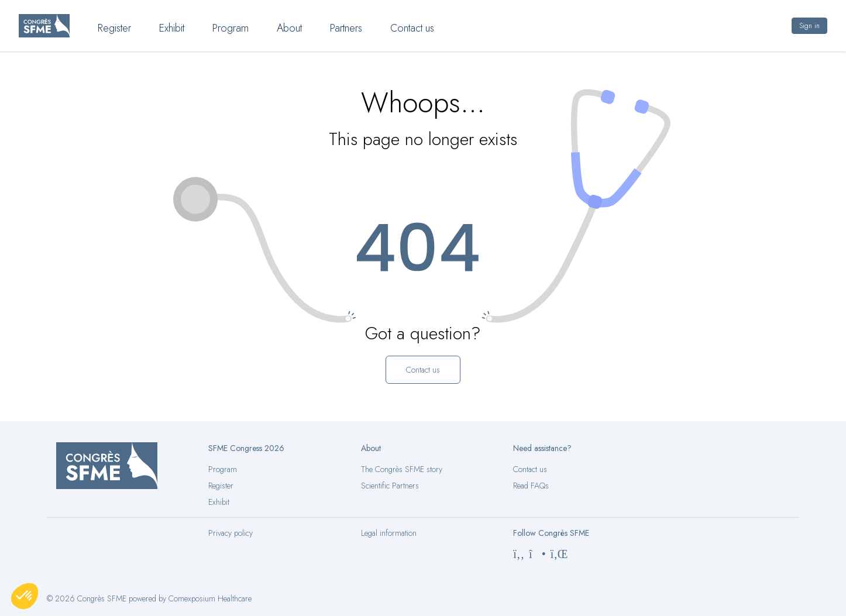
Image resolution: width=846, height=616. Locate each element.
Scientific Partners (390, 486)
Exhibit (219, 502)
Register (221, 486)
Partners (346, 28)
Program (223, 469)
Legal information (389, 533)
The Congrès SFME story (402, 469)
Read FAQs (531, 486)
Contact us (530, 469)
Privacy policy (231, 533)
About (289, 28)
